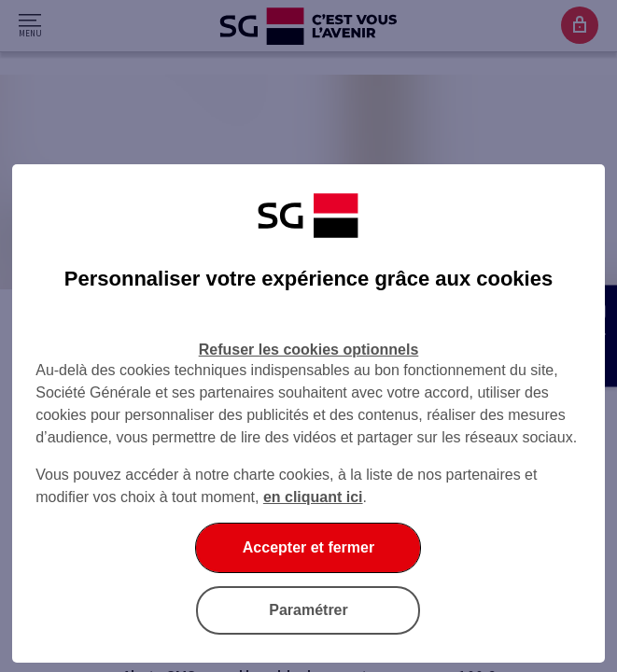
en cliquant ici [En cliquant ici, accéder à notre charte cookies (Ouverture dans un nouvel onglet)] (313, 497)
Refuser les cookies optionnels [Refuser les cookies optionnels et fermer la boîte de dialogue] (309, 350)
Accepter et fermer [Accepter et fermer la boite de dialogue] (308, 547)
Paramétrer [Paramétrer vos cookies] (308, 610)
